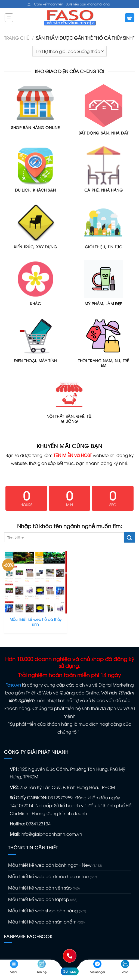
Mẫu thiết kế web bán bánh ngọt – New (50, 865)
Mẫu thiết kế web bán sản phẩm (42, 922)
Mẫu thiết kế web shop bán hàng (43, 910)
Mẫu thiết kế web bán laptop (39, 899)
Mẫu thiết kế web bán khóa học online (48, 876)
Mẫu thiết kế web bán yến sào (40, 888)
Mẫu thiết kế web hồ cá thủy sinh (35, 621)
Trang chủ (17, 38)
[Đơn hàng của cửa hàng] (69, 51)
